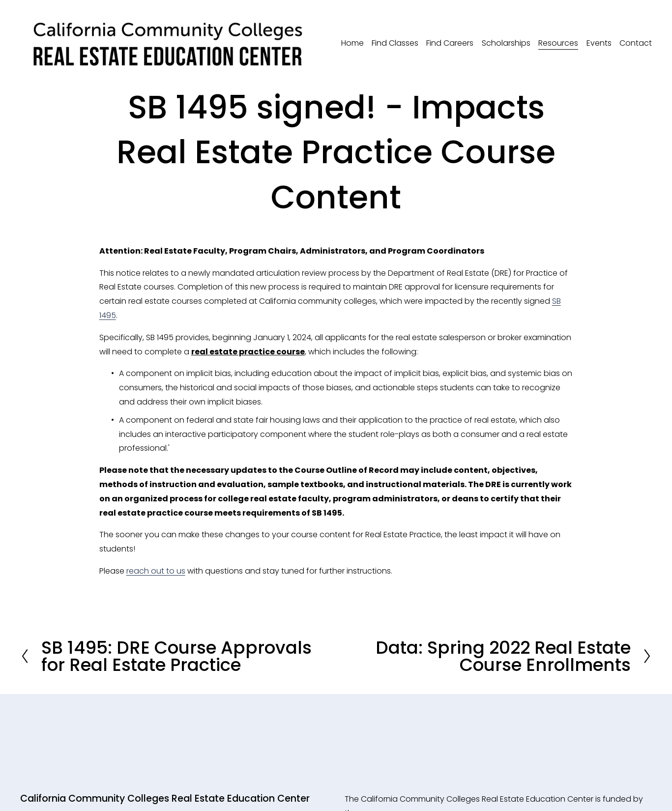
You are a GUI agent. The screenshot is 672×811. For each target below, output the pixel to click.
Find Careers (450, 43)
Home (352, 43)
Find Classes (395, 43)
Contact (636, 43)
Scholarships (506, 43)
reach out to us (156, 571)
